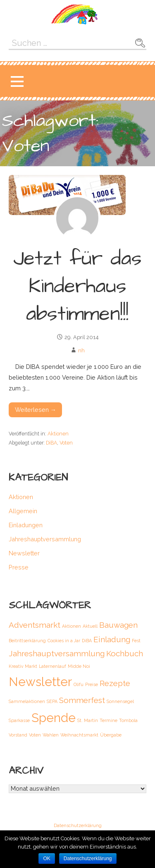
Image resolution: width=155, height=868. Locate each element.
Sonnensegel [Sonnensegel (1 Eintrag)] (120, 701)
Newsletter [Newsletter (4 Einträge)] (40, 682)
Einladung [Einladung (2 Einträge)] (112, 639)
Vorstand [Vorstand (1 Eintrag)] (18, 735)
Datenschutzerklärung (78, 826)
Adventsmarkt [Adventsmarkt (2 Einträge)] (35, 625)
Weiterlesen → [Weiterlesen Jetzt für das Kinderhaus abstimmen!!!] (36, 410)
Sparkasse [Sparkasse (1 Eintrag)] (19, 720)
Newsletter (24, 553)
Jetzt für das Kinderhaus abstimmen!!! (77, 287)
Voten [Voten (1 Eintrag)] (35, 735)
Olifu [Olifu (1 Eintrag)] (79, 684)
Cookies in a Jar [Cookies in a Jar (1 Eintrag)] (64, 641)
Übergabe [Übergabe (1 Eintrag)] (111, 735)
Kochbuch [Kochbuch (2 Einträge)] (125, 653)
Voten (66, 443)
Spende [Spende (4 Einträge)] (54, 718)
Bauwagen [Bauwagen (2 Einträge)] (118, 625)
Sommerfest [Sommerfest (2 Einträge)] (82, 700)
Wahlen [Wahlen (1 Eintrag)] (51, 735)
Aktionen (58, 434)
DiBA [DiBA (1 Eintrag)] (87, 641)
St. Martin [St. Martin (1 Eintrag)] (88, 720)
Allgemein (23, 511)
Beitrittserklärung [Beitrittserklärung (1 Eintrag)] (27, 641)
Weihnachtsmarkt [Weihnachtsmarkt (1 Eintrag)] (79, 735)
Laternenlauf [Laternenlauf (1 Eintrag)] (52, 666)
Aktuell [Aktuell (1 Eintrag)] (90, 626)
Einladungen (26, 525)
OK (46, 858)
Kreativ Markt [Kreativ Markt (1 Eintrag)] (23, 666)
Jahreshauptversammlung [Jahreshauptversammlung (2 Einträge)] (57, 653)
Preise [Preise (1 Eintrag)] (92, 684)
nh (81, 350)
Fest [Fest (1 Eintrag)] (136, 641)
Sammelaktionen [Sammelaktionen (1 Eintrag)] (27, 701)
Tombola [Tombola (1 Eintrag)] (128, 720)
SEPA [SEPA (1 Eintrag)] (52, 701)
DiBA (51, 443)
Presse (19, 567)
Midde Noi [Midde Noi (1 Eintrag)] (79, 666)
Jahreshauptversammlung (45, 539)
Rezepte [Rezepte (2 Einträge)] (115, 683)
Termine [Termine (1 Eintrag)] (108, 720)
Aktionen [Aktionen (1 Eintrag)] (72, 626)
